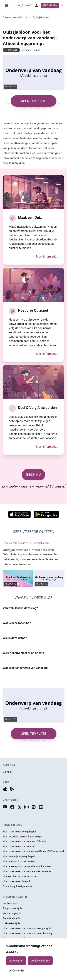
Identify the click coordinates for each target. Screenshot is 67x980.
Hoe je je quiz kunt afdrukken (19, 861)
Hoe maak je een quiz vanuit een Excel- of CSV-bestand (33, 851)
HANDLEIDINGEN (13, 825)
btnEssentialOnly (40, 964)
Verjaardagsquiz (12, 913)
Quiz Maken (50, 6)
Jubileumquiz (10, 903)
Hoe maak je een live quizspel (19, 832)
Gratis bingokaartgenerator (18, 886)
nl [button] (63, 6)
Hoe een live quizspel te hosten (20, 876)
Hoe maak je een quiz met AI (19, 847)
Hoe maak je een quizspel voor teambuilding (27, 933)
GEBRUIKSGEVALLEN (15, 897)
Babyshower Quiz (13, 908)
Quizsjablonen (41, 17)
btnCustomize (17, 974)
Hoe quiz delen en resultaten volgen (23, 837)
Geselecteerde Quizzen (16, 17)
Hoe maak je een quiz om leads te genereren (27, 871)
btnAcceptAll (16, 964)
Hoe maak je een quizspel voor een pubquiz (27, 928)
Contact (7, 772)
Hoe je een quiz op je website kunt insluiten (27, 866)
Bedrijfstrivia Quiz (13, 918)
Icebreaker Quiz (11, 923)
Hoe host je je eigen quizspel (19, 856)
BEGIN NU (33, 475)
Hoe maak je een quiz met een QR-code (25, 842)
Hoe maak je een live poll (17, 881)
